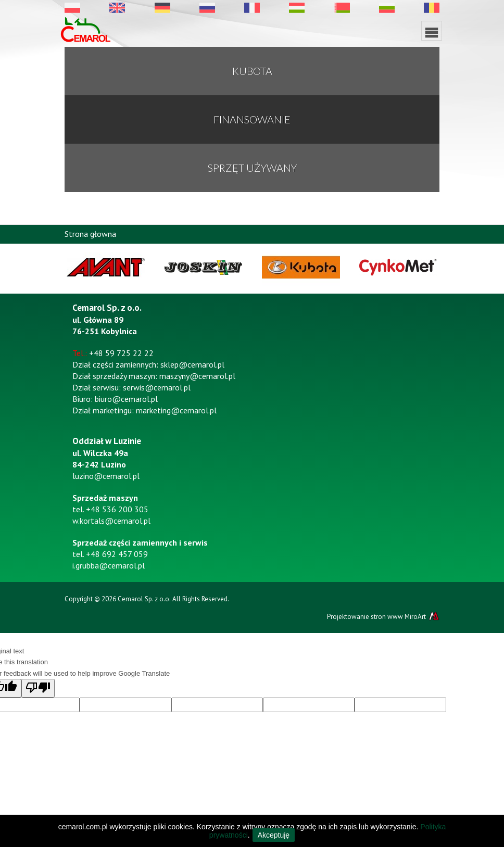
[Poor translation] (38, 688)
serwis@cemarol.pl (157, 387)
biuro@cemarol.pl (126, 399)
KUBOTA (252, 71)
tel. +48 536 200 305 (110, 509)
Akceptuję (274, 835)
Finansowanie (252, 119)
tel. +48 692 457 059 (110, 554)
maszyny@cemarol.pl (197, 376)
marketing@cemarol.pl (176, 410)
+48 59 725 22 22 (121, 353)
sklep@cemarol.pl (192, 364)
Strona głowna (90, 234)
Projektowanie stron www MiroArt (383, 616)
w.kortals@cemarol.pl (111, 521)
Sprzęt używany (252, 168)
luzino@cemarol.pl (106, 476)
